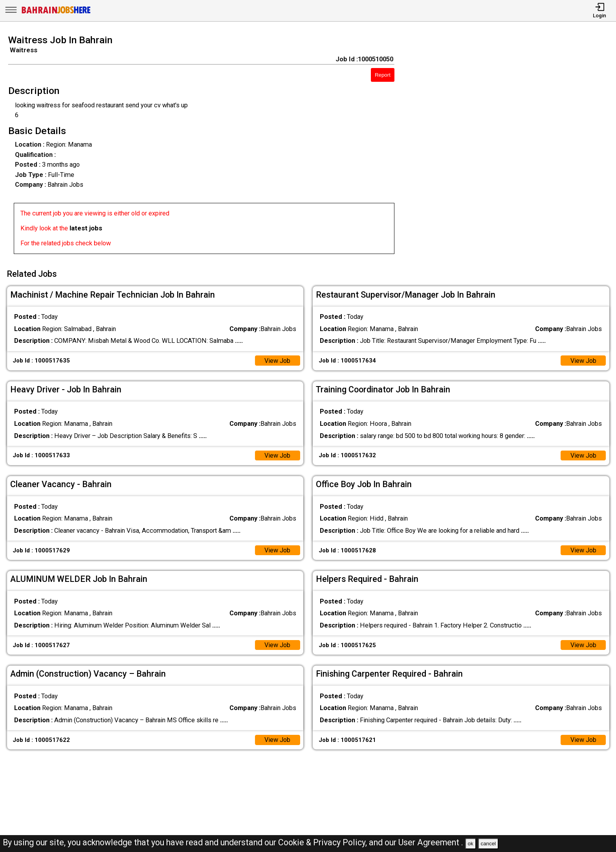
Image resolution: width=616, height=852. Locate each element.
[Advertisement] (513, 147)
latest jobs (86, 228)
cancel (488, 844)
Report (383, 75)
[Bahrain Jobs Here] (56, 13)
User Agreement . (431, 842)
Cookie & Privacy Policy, (324, 842)
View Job (277, 360)
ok (471, 844)
